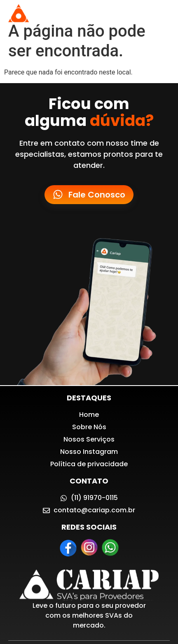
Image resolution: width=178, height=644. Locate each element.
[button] (163, 14)
